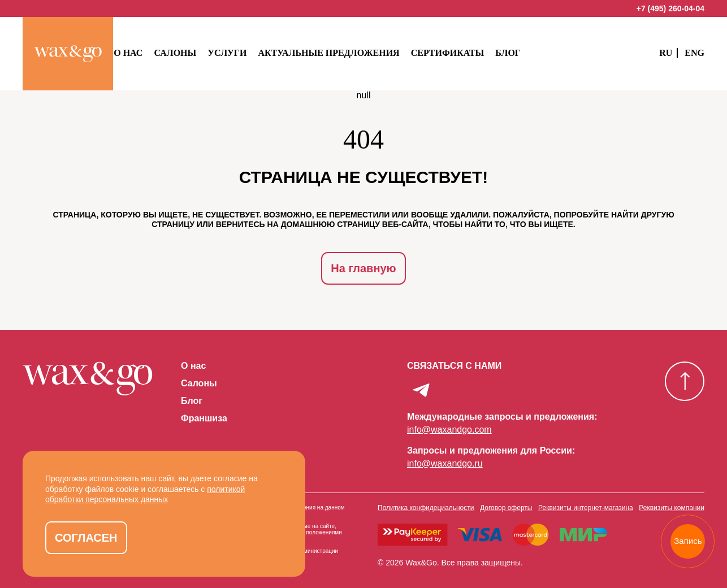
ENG (694, 53)
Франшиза (204, 416)
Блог (530, 53)
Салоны (197, 53)
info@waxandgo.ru (445, 453)
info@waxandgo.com (449, 419)
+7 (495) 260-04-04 (670, 8)
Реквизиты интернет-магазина (586, 498)
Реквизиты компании (672, 498)
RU (666, 53)
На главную (363, 267)
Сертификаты (469, 53)
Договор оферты (506, 498)
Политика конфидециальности (426, 498)
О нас (150, 53)
